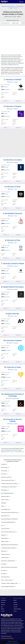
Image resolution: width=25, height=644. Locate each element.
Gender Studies (20, 6)
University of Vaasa (12, 367)
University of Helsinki (13, 79)
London (3, 611)
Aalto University (12, 314)
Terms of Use (9, 643)
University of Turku (13, 187)
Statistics (6, 101)
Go (23, 23)
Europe (11, 8)
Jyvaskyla (16, 452)
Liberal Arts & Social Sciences (8, 6)
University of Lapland (13, 340)
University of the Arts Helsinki (13, 420)
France (15, 611)
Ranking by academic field (13, 20)
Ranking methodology (7, 638)
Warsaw (3, 605)
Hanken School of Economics (12, 287)
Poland (15, 602)
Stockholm (3, 600)
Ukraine (15, 607)
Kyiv (2, 607)
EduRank (19, 17)
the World (7, 90)
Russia (15, 600)
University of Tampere (12, 106)
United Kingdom (17, 609)
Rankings (19, 101)
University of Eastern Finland (13, 263)
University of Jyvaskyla (13, 160)
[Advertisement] (12, 41)
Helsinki (7, 452)
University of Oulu (13, 240)
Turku (22, 452)
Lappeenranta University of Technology (12, 395)
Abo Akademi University (12, 213)
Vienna (3, 609)
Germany (16, 605)
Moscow (3, 602)
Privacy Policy (16, 643)
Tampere (12, 452)
